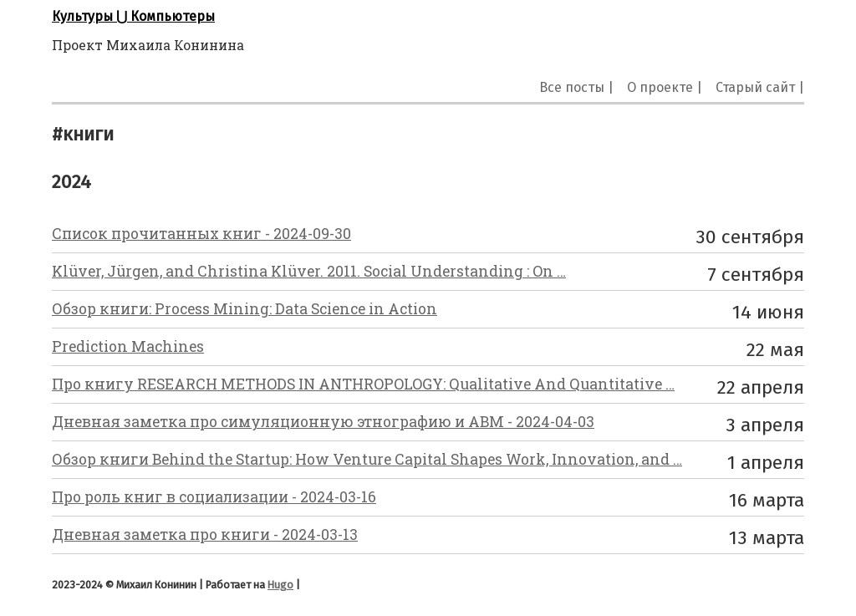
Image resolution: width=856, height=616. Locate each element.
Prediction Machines (128, 346)
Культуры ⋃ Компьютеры (133, 16)
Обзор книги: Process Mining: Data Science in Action (245, 309)
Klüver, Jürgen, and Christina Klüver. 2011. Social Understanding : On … (309, 271)
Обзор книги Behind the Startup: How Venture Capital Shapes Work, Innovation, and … (367, 459)
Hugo (280, 585)
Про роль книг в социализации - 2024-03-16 (214, 497)
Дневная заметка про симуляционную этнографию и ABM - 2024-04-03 (323, 422)
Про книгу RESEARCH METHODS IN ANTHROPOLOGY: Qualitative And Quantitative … (363, 384)
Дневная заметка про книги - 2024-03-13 (205, 535)
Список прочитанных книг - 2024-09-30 (201, 234)
